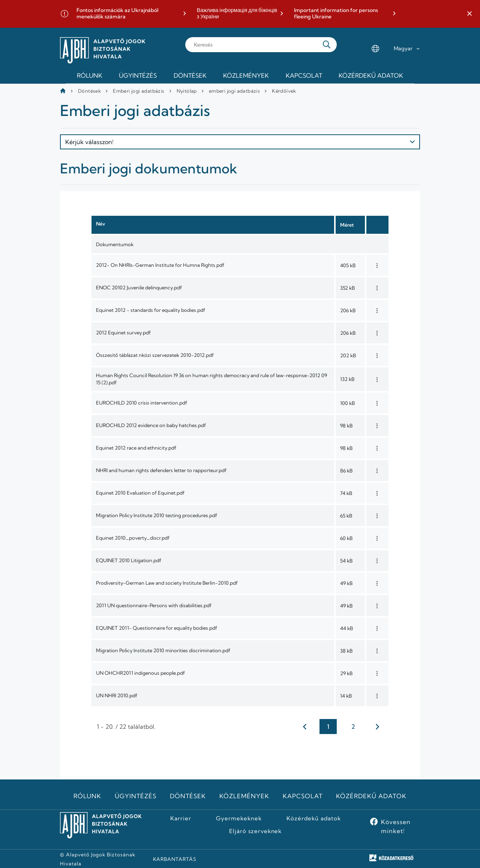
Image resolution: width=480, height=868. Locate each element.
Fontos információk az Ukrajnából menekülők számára (117, 14)
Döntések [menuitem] (190, 75)
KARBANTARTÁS (175, 859)
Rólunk (87, 796)
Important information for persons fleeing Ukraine (336, 14)
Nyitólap (187, 91)
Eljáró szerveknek (255, 831)
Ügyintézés (136, 796)
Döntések (89, 91)
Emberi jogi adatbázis (139, 91)
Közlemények (244, 796)
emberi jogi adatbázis (234, 91)
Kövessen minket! (396, 826)
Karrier (181, 818)
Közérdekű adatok (371, 796)
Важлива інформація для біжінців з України (237, 14)
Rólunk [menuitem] (90, 75)
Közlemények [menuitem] (246, 75)
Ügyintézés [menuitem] (138, 75)
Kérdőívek (284, 91)
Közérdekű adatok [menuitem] (371, 75)
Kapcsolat (303, 796)
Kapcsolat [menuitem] (304, 75)
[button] (469, 14)
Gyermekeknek (239, 818)
